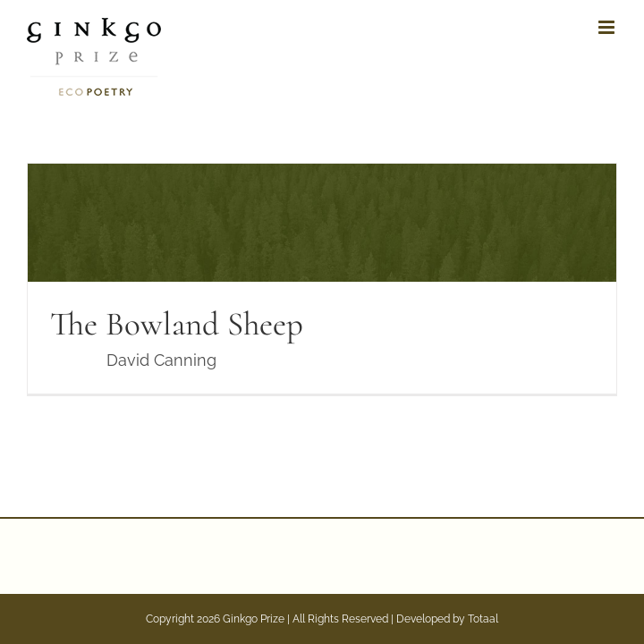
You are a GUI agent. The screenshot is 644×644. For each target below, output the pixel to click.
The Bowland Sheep (177, 324)
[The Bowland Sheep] (322, 279)
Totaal (483, 619)
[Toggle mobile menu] (608, 27)
